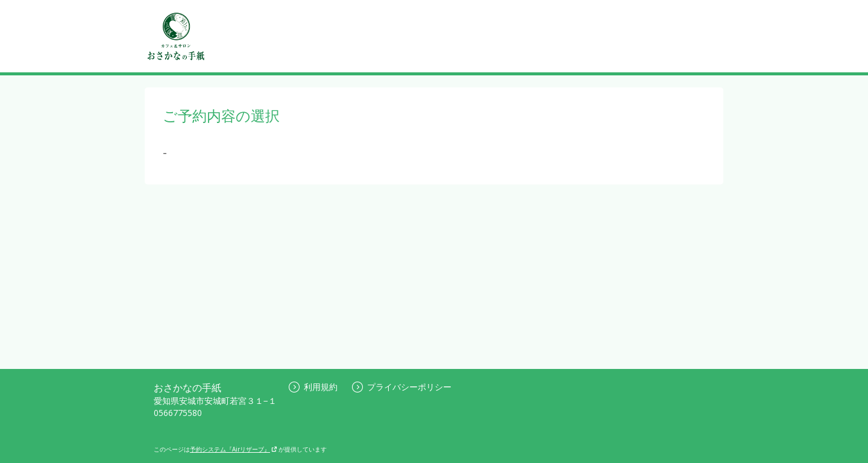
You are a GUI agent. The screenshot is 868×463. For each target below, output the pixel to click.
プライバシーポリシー (402, 387)
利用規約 (313, 387)
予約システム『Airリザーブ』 (234, 449)
